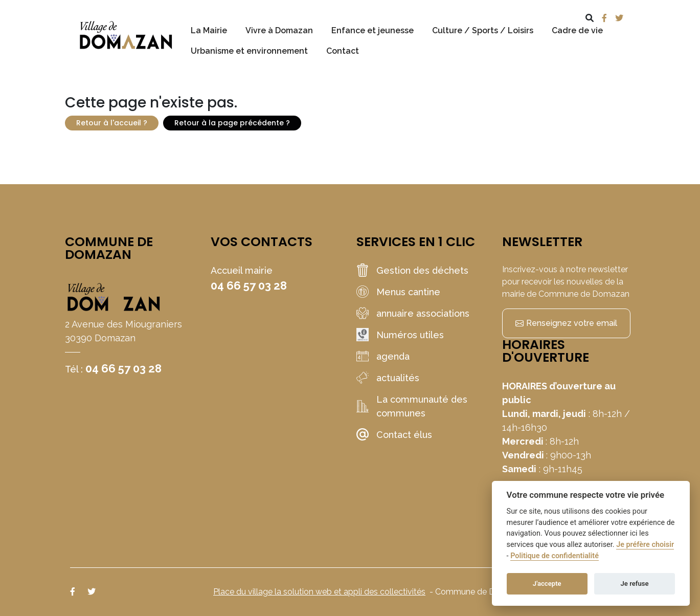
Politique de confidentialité (555, 556)
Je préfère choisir (645, 545)
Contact (343, 51)
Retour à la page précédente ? (232, 123)
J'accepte (547, 584)
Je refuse (635, 584)
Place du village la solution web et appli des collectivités (319, 592)
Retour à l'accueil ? (112, 123)
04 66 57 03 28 (123, 368)
